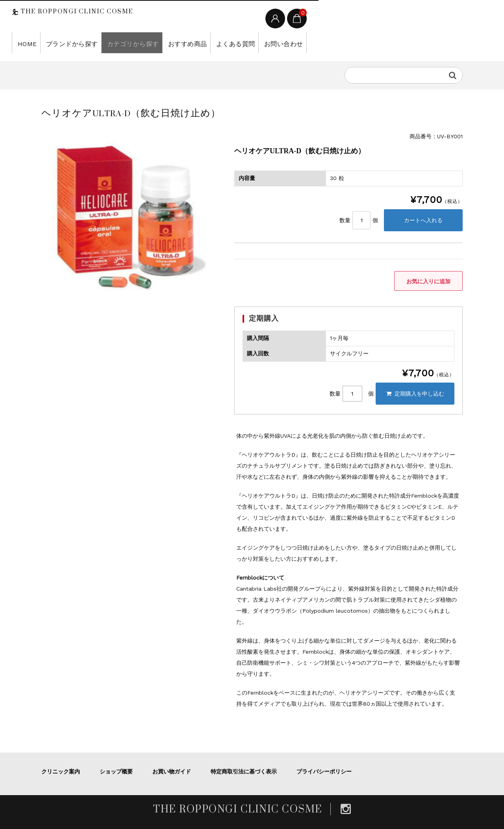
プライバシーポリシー (324, 771)
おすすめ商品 (170, 43)
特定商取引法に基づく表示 (244, 771)
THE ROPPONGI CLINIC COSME (76, 11)
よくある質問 (213, 43)
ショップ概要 (116, 771)
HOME (25, 43)
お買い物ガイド (172, 771)
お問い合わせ (257, 43)
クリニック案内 (61, 771)
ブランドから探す (66, 43)
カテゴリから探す (120, 43)
